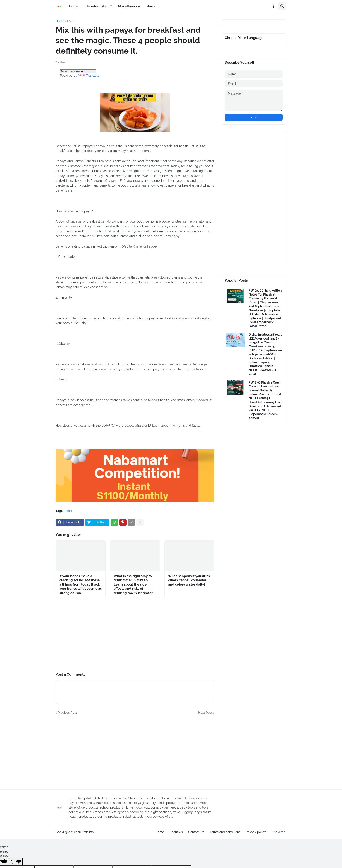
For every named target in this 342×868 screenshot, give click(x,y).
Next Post (205, 713)
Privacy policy (256, 832)
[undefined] (16, 862)
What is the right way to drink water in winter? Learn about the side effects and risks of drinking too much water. (133, 584)
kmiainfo (88, 832)
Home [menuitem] (74, 6)
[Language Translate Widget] (78, 71)
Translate (89, 76)
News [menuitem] (151, 6)
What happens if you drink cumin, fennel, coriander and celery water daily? (189, 580)
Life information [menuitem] (97, 6)
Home (60, 21)
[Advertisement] (135, 635)
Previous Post (67, 713)
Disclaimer (279, 832)
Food (71, 21)
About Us (176, 832)
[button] (273, 6)
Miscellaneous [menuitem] (129, 6)
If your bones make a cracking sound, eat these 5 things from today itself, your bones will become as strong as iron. (80, 584)
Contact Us (196, 832)
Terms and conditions (225, 832)
